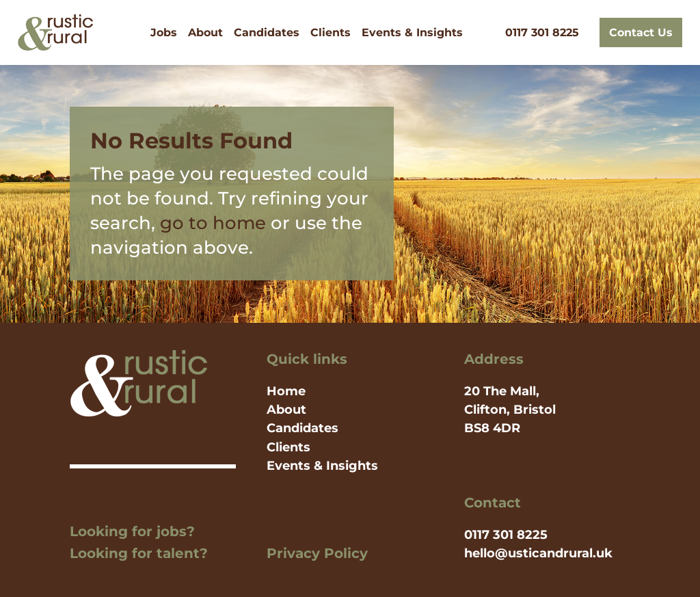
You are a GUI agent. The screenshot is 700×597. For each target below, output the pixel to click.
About (205, 32)
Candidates (267, 32)
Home (286, 391)
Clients (331, 32)
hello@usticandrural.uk (538, 553)
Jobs (164, 32)
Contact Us (641, 32)
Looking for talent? (139, 553)
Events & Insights (412, 32)
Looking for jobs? (132, 531)
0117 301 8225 (542, 32)
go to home (213, 223)
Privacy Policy (317, 553)
